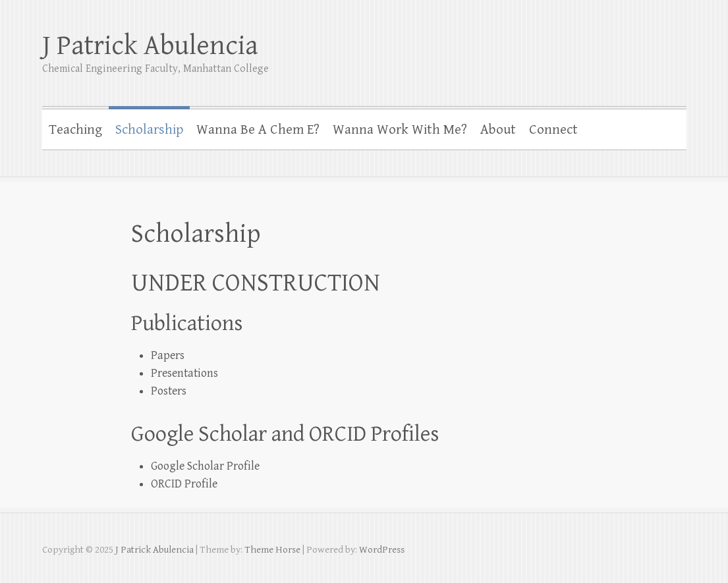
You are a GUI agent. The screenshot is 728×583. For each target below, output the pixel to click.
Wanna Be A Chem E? (258, 130)
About (498, 130)
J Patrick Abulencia (150, 46)
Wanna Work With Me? (400, 130)
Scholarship (149, 130)
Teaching (75, 130)
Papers (168, 355)
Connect (553, 130)
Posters (169, 391)
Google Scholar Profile (205, 466)
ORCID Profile (184, 484)
